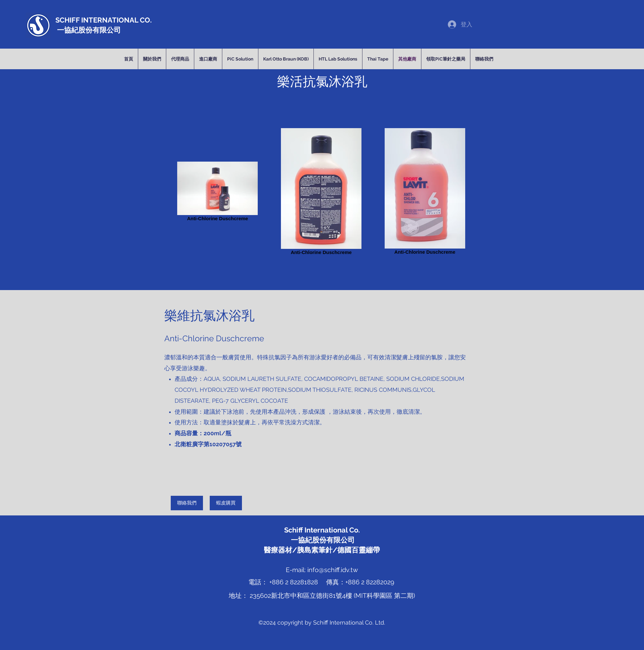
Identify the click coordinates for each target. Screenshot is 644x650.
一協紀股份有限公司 (88, 30)
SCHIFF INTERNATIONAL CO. (104, 20)
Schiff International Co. (322, 530)
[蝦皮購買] (226, 503)
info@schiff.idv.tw (333, 570)
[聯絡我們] (187, 503)
